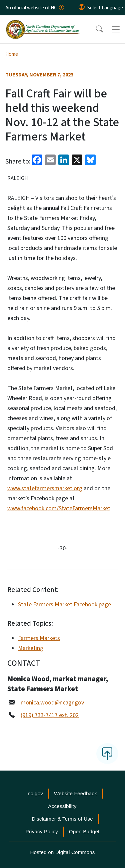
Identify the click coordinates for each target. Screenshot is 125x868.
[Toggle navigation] (116, 29)
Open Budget (84, 831)
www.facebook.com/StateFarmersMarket (59, 508)
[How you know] (61, 8)
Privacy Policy (41, 831)
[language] (105, 8)
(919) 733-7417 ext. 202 (50, 715)
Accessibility (62, 806)
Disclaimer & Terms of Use (62, 819)
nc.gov (35, 793)
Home (12, 54)
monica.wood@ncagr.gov (52, 703)
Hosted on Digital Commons (62, 852)
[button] (95, 29)
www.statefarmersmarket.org (45, 488)
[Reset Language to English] (82, 8)
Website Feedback (75, 793)
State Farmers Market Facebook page (64, 605)
